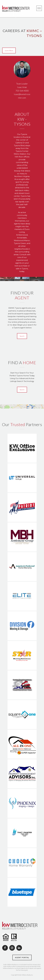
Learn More (9, 50)
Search (22, 336)
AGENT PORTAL (22, 957)
